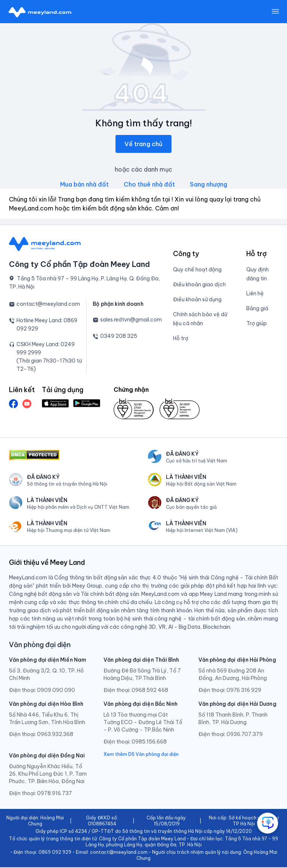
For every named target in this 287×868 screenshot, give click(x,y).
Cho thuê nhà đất (149, 185)
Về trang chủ (143, 145)
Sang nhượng (209, 185)
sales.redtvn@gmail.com (131, 320)
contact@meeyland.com (48, 305)
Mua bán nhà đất (84, 185)
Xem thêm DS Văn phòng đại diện (141, 755)
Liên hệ (255, 294)
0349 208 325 (119, 337)
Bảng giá (257, 309)
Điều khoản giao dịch (199, 285)
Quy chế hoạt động (197, 270)
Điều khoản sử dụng (197, 300)
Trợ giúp (257, 324)
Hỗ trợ (181, 339)
